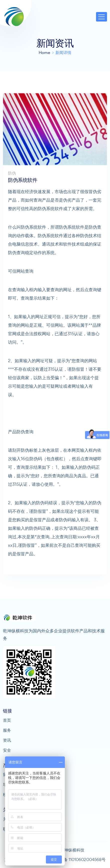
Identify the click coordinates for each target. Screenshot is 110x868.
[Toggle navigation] (102, 17)
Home (44, 53)
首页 (7, 720)
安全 (7, 750)
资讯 (7, 740)
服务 (7, 730)
